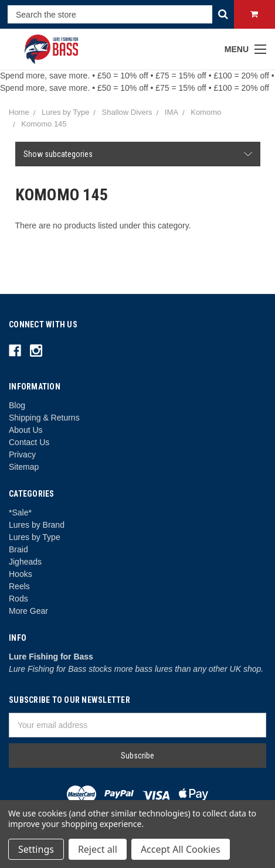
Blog (17, 405)
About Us (26, 430)
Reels (19, 586)
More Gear (28, 611)
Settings (36, 849)
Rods (18, 599)
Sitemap (24, 467)
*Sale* (20, 512)
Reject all (98, 849)
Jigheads (25, 562)
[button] (138, 154)
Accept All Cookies (181, 849)
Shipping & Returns (44, 418)
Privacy (22, 454)
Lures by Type (35, 537)
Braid (18, 549)
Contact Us (29, 442)
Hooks (21, 574)
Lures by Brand (37, 525)
